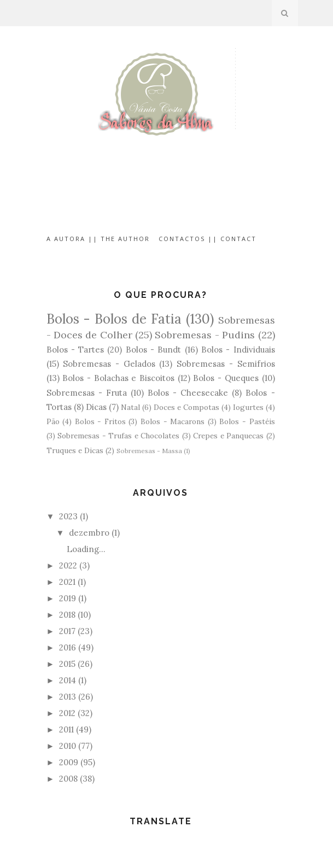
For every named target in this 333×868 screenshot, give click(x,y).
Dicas (96, 407)
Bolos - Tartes (75, 350)
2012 (67, 713)
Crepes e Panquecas (228, 436)
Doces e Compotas (186, 407)
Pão (53, 421)
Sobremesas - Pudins (205, 335)
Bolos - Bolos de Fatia (114, 319)
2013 (68, 697)
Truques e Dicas (75, 450)
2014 (68, 680)
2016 (68, 647)
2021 (67, 582)
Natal (130, 407)
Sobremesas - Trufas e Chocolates (118, 436)
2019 (68, 598)
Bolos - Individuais (238, 350)
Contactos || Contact (208, 239)
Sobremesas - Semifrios (226, 364)
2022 (68, 565)
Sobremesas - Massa (149, 451)
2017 (67, 631)
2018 (67, 615)
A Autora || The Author (98, 239)
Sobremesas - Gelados (109, 364)
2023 (68, 516)
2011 (66, 729)
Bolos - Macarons (173, 421)
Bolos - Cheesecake (188, 393)
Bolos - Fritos (100, 421)
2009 (69, 762)
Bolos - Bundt (154, 350)
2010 (68, 746)
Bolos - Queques (226, 378)
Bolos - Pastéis (247, 421)
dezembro (89, 533)
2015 (67, 664)
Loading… (86, 549)
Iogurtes (248, 407)
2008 (68, 779)
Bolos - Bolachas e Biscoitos (118, 378)
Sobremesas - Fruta (87, 393)
